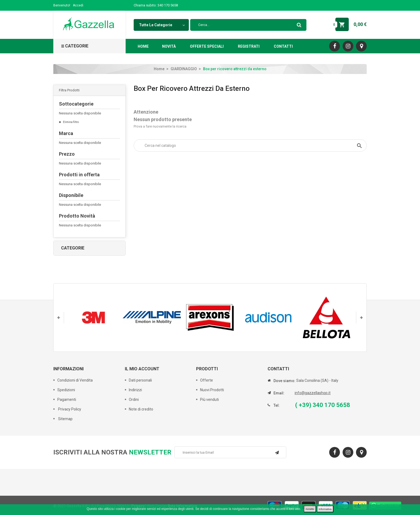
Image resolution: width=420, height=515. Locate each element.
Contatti (283, 46)
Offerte (207, 380)
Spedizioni (66, 390)
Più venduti (209, 400)
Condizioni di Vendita (75, 380)
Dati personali (140, 380)
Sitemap (65, 419)
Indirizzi (135, 390)
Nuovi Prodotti (212, 390)
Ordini (134, 400)
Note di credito (141, 409)
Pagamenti (67, 400)
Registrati (249, 46)
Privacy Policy (69, 409)
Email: (279, 393)
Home (143, 46)
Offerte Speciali (207, 46)
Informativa (325, 509)
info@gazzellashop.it (313, 393)
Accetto (310, 509)
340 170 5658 (168, 5)
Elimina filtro (71, 122)
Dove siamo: (284, 381)
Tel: (277, 405)
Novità (169, 46)
